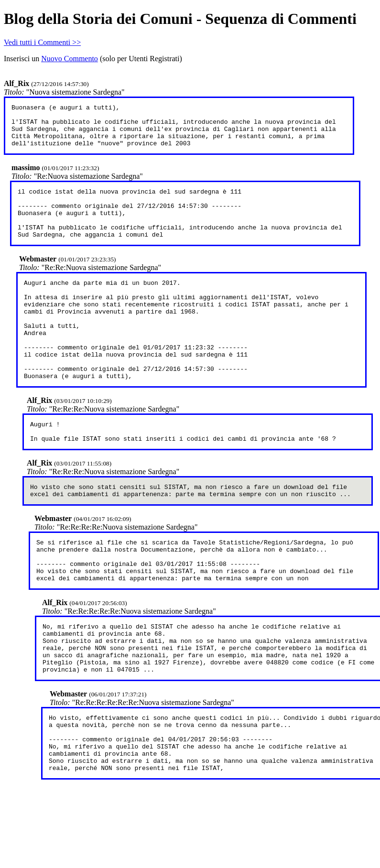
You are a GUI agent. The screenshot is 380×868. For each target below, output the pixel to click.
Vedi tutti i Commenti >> (42, 42)
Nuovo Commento (70, 59)
